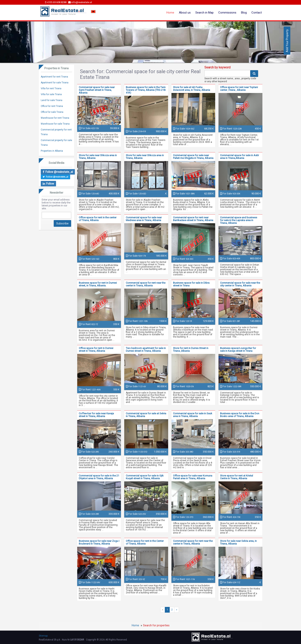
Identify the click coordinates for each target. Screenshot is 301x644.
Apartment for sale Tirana (55, 83)
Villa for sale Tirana (51, 94)
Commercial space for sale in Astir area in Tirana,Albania (239, 157)
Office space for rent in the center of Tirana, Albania (98, 219)
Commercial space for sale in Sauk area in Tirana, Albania (193, 415)
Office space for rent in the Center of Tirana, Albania (145, 542)
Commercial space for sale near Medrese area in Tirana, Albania (144, 219)
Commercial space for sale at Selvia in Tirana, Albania (146, 415)
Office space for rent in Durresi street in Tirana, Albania (96, 349)
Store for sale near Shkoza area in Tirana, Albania (98, 157)
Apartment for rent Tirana (54, 77)
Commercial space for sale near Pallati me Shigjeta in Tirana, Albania (193, 157)
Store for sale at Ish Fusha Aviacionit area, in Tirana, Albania (192, 89)
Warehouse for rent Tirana (55, 118)
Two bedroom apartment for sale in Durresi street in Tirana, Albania (146, 349)
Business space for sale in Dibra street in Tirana (191, 284)
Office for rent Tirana (52, 106)
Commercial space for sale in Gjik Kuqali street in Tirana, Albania (145, 477)
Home (170, 13)
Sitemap (43, 636)
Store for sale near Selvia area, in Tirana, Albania (238, 542)
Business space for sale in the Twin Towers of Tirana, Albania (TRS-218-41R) (146, 90)
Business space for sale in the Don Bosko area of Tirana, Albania (240, 415)
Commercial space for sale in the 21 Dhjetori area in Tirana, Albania (99, 477)
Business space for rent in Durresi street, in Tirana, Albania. (98, 284)
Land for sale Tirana (52, 100)
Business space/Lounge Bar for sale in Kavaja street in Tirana (238, 349)
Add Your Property (287, 41)
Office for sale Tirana (52, 112)
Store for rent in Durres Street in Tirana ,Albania (191, 349)
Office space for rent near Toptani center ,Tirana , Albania (239, 89)
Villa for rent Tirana (51, 88)
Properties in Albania (52, 151)
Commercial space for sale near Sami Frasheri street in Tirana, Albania (97, 90)
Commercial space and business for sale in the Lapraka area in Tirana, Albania (239, 220)
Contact (257, 13)
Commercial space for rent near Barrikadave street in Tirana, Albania (193, 219)
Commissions (227, 13)
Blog (244, 13)
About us (185, 13)
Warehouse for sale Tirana (55, 124)
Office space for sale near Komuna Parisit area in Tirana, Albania (193, 477)
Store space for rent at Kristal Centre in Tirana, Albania (237, 477)
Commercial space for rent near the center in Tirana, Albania (146, 284)
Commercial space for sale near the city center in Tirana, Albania (240, 284)
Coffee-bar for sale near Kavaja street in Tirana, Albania (96, 415)
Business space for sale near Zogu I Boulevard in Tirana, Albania (99, 542)
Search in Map (204, 13)
